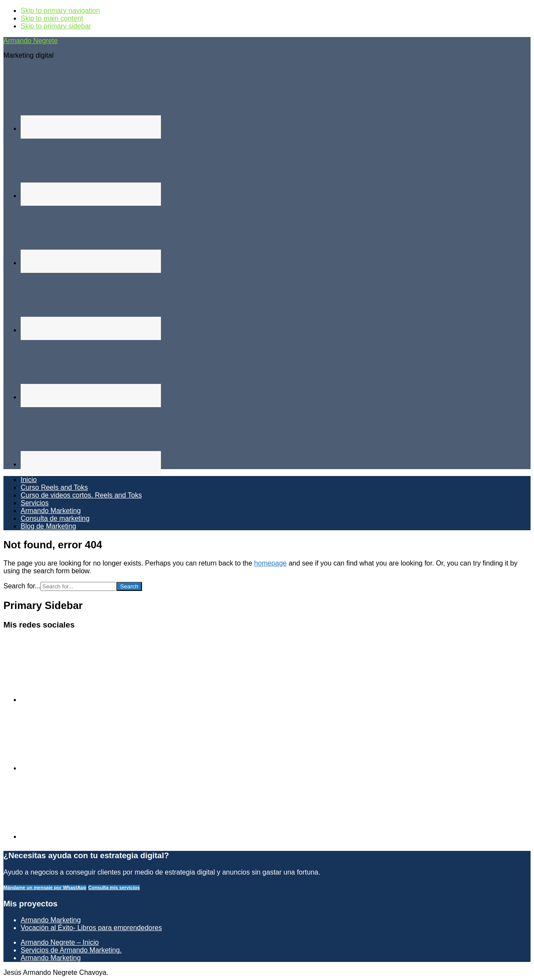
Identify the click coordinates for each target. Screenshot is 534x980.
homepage (271, 563)
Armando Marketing (51, 920)
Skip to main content (52, 18)
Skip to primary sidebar (56, 26)
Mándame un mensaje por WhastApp (45, 887)
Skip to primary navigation (60, 11)
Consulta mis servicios (114, 887)
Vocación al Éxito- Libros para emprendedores (91, 928)
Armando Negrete (31, 41)
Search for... (22, 586)
